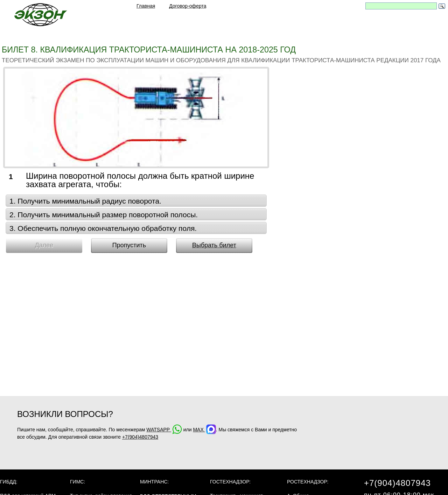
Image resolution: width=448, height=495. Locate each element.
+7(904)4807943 (140, 437)
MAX (204, 430)
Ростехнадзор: (308, 482)
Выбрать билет (214, 245)
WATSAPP (164, 430)
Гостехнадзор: (230, 482)
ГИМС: (78, 482)
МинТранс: (154, 482)
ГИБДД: (9, 482)
